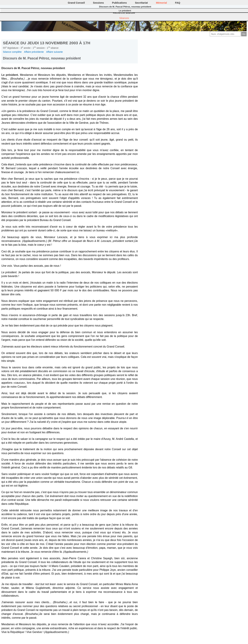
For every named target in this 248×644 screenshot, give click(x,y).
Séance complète (12, 52)
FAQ (178, 3)
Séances (124, 18)
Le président (125, 11)
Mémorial (161, 3)
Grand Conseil (76, 3)
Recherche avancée (124, 13)
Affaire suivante (55, 52)
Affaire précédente (34, 52)
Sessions (98, 3)
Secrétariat (141, 3)
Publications (120, 3)
